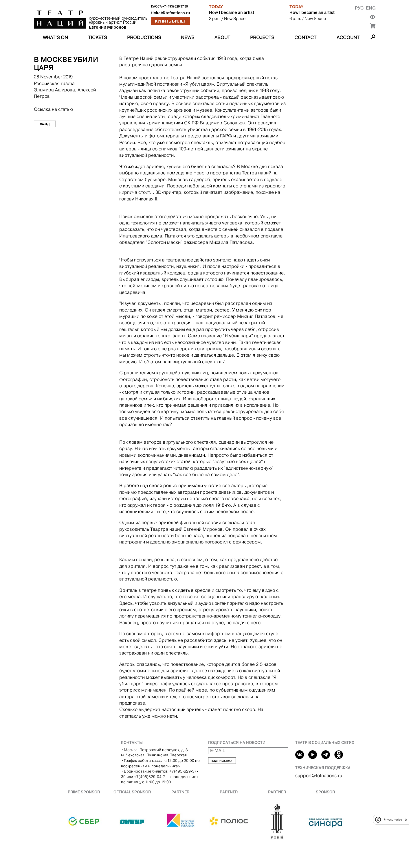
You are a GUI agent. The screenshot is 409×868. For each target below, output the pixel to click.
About (222, 37)
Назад (45, 124)
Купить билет (170, 21)
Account (348, 37)
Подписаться (222, 761)
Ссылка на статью (53, 109)
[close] (406, 820)
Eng (371, 8)
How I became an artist (232, 12)
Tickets (98, 37)
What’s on (55, 37)
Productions (144, 37)
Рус (359, 8)
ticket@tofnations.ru (170, 13)
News (188, 37)
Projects (262, 37)
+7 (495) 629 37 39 (175, 7)
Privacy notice (393, 820)
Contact (305, 37)
